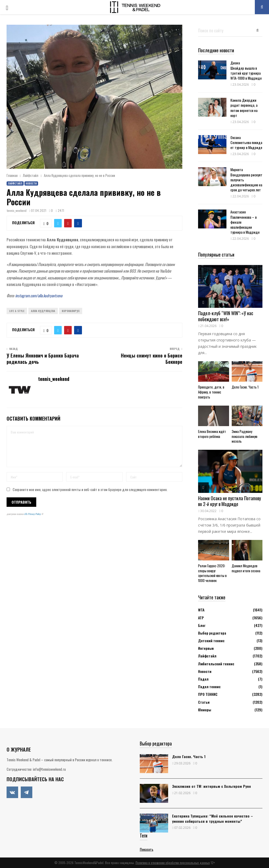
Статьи (204, 702)
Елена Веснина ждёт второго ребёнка (212, 434)
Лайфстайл (15, 183)
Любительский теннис (216, 664)
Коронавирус (71, 311)
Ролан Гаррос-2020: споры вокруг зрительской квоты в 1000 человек (212, 573)
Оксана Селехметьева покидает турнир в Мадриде (246, 142)
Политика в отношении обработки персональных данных (173, 863)
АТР (201, 618)
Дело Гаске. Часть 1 (245, 387)
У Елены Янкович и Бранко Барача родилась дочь (43, 359)
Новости (31, 183)
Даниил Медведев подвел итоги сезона (246, 568)
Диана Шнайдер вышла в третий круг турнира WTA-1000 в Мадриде (246, 70)
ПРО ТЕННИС (208, 694)
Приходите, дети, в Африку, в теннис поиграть (211, 392)
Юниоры (205, 710)
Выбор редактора (212, 633)
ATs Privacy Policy (33, 514)
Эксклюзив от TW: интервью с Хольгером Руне (211, 786)
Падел (203, 679)
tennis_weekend (17, 210)
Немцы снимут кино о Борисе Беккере (152, 359)
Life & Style (17, 311)
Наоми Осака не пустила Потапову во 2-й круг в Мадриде (229, 501)
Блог (202, 625)
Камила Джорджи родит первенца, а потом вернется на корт (244, 108)
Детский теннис (211, 640)
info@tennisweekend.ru (49, 769)
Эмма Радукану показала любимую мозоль (245, 436)
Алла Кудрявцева (43, 311)
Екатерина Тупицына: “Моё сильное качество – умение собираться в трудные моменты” (213, 818)
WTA (201, 610)
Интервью (206, 648)
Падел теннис (209, 686)
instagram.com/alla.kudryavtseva (39, 295)
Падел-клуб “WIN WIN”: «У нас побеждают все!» (226, 316)
